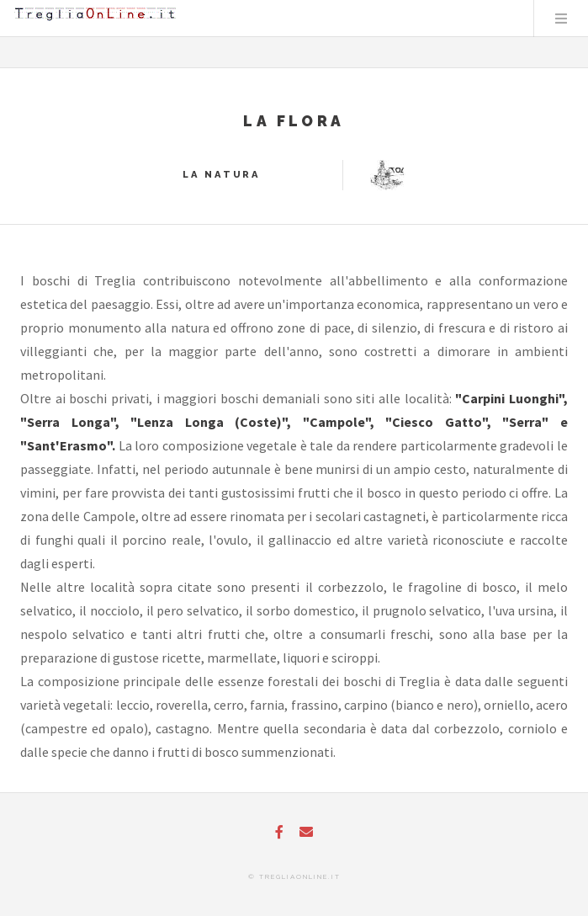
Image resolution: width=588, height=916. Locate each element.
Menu (561, 19)
